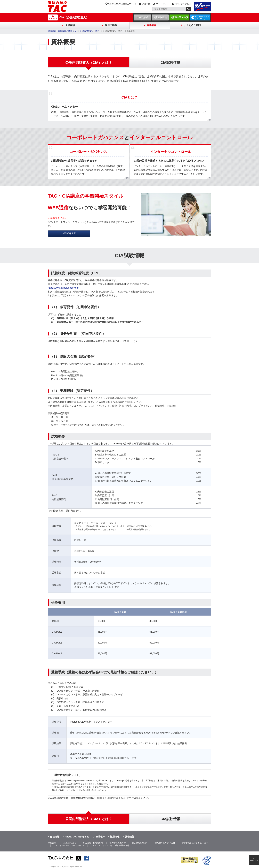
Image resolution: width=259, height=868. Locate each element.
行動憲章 (52, 843)
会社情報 (55, 837)
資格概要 (151, 25)
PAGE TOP (254, 860)
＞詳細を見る (69, 233)
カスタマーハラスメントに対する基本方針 (110, 845)
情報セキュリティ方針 (165, 843)
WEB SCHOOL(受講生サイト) (122, 4)
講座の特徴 (111, 25)
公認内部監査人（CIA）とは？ (89, 819)
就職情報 (129, 837)
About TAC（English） (78, 837)
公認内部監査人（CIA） (91, 31)
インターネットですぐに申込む (202, 18)
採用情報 (115, 837)
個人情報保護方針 (118, 843)
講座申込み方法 (180, 17)
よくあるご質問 (192, 25)
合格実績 (70, 25)
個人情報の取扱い (140, 843)
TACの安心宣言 (69, 843)
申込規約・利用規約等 (93, 843)
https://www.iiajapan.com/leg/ (63, 288)
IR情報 (99, 837)
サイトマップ (162, 4)
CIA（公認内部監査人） (74, 17)
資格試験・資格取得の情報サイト (63, 31)
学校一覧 (146, 4)
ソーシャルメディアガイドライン (69, 845)
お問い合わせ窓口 (183, 4)
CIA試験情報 (170, 819)
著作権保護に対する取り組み (195, 843)
